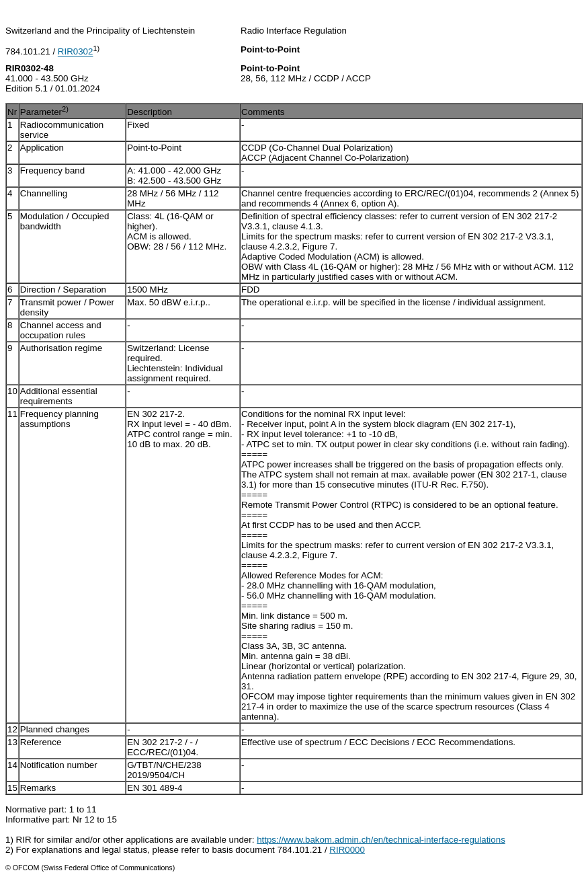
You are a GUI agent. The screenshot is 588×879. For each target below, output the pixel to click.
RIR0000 (347, 850)
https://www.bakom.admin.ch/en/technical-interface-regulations (381, 840)
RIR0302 (76, 52)
